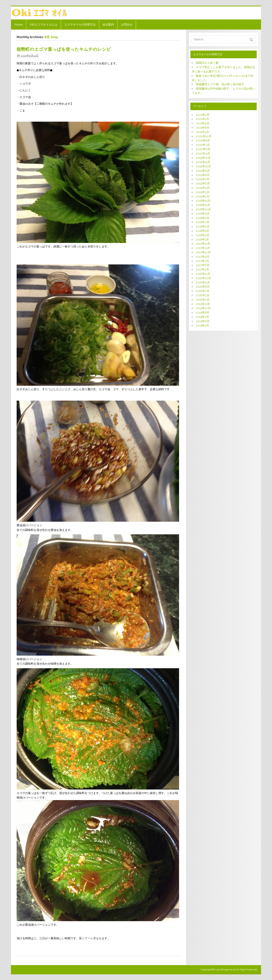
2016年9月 (203, 283)
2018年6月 (203, 227)
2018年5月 (203, 231)
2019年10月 (203, 166)
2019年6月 (203, 184)
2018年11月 (203, 205)
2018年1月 (202, 240)
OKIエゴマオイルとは (43, 25)
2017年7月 (202, 261)
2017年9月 (203, 257)
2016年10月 (203, 278)
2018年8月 (203, 218)
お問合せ (127, 25)
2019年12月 (203, 158)
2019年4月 (203, 188)
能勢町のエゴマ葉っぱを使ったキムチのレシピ (64, 49)
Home (19, 25)
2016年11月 (203, 274)
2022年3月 (203, 115)
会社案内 (108, 25)
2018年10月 (203, 209)
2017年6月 (203, 265)
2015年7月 (202, 317)
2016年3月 (203, 295)
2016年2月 (203, 300)
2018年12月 (203, 201)
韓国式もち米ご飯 (207, 63)
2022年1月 (202, 119)
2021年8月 (203, 128)
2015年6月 (203, 321)
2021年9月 (203, 123)
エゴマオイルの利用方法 (80, 25)
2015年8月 (203, 313)
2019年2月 (203, 197)
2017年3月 (202, 270)
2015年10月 (203, 308)
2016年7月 (203, 291)
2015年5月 (202, 326)
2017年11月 (203, 248)
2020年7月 (203, 145)
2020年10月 (204, 136)
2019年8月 (203, 175)
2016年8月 (203, 287)
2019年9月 (203, 171)
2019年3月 (203, 192)
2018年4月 (203, 235)
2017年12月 (203, 244)
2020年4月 (203, 154)
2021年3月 (202, 132)
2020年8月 (203, 141)
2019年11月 (203, 162)
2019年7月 (203, 179)
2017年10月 (203, 252)
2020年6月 (203, 149)
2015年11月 (203, 304)
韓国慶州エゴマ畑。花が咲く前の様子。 (221, 84)
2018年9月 (203, 214)
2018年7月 (203, 222)
